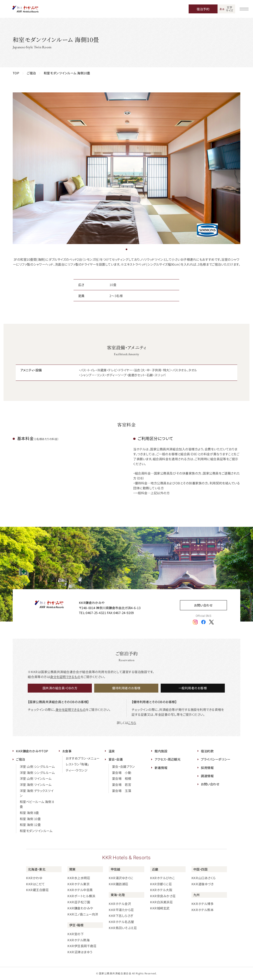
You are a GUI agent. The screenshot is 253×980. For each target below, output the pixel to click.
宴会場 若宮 (122, 784)
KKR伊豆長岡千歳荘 (82, 946)
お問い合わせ (203, 605)
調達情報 (207, 776)
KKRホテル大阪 (161, 890)
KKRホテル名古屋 (121, 922)
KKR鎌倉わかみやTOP (32, 751)
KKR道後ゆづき (202, 884)
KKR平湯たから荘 (121, 910)
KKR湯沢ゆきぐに (121, 878)
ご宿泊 (21, 759)
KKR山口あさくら (204, 878)
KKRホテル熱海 (78, 940)
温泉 (112, 751)
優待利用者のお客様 (126, 688)
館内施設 (161, 751)
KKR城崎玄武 (160, 908)
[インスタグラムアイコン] (195, 622)
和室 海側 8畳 (29, 813)
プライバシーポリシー (216, 759)
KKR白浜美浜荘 (161, 902)
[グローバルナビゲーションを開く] (244, 9)
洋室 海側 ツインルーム (36, 784)
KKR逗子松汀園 (79, 902)
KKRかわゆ (34, 878)
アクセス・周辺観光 (167, 759)
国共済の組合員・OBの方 (60, 688)
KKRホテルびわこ (163, 878)
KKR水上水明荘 (79, 878)
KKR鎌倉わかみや (80, 908)
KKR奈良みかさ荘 (163, 896)
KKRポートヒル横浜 (81, 896)
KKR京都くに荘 (161, 884)
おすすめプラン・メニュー (83, 758)
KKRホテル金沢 (120, 904)
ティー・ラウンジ (77, 770)
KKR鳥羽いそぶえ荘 (123, 928)
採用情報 (207, 768)
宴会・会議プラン (123, 766)
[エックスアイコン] (211, 622)
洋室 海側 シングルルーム (37, 773)
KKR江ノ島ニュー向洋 (83, 914)
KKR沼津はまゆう (80, 952)
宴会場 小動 (122, 773)
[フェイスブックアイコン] (203, 622)
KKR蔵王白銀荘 (37, 890)
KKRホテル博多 (202, 904)
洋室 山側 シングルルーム (37, 766)
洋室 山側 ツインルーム (36, 778)
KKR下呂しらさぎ (121, 916)
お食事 (67, 751)
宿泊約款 (207, 751)
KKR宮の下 (76, 934)
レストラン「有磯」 (77, 764)
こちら (132, 723)
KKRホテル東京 (78, 884)
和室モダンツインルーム (36, 831)
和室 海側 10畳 (30, 819)
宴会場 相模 (122, 778)
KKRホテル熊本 (202, 910)
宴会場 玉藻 (122, 791)
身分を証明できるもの (65, 677)
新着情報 (161, 768)
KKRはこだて (35, 884)
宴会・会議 (116, 759)
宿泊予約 (203, 9)
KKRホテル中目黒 (80, 890)
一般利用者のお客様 (193, 688)
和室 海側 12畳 (30, 825)
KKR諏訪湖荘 (119, 884)
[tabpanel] (127, 168)
